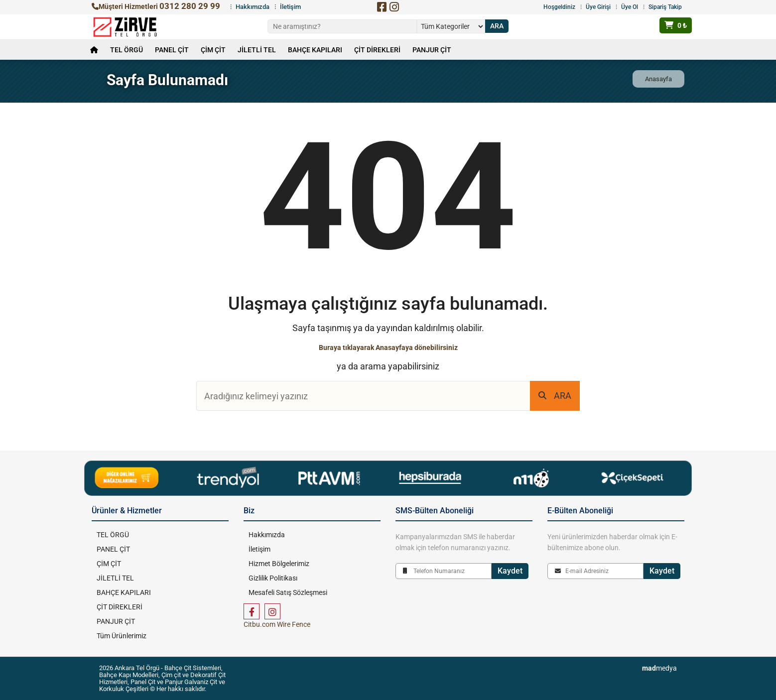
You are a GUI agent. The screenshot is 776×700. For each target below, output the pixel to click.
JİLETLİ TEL (257, 50)
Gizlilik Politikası (273, 578)
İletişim (290, 7)
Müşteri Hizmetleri (156, 6)
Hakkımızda (253, 7)
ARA (555, 396)
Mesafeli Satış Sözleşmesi (288, 592)
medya (659, 668)
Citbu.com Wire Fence (277, 624)
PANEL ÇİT (172, 50)
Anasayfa (658, 79)
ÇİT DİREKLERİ (377, 50)
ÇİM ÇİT (213, 50)
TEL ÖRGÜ (127, 50)
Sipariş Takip (665, 7)
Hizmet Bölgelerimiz (279, 564)
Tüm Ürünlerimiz (122, 636)
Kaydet (510, 571)
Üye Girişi (598, 7)
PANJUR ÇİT (432, 50)
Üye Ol (630, 7)
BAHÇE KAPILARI (315, 50)
